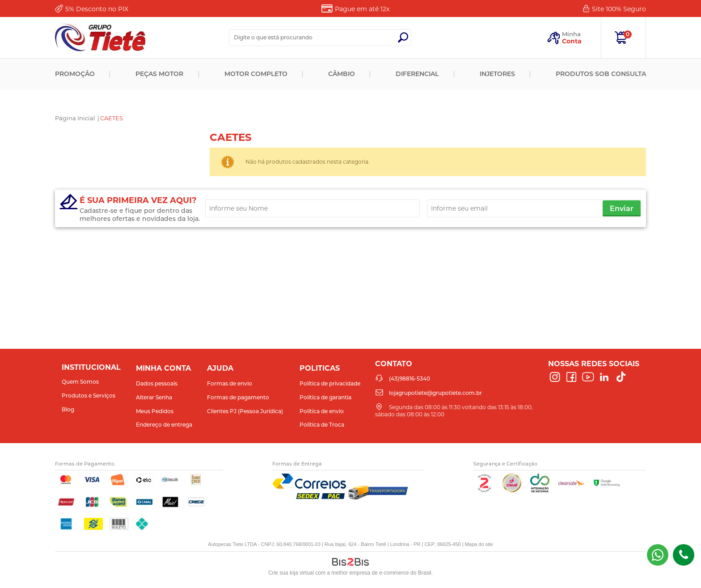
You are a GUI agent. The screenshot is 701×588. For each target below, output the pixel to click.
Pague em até (362, 9)
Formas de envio (230, 383)
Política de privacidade (330, 383)
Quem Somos (80, 382)
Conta (572, 41)
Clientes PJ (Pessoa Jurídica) (245, 411)
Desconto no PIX (97, 9)
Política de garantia (325, 397)
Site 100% (619, 9)
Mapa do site (479, 544)
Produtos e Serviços (89, 396)
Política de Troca (322, 425)
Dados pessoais (157, 383)
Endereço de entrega (164, 425)
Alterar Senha (154, 397)
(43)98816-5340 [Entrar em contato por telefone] (684, 555)
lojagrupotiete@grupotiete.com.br (435, 393)
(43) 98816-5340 (658, 555)
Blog (68, 409)
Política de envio (322, 411)
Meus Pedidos (155, 411)
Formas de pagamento (238, 397)
